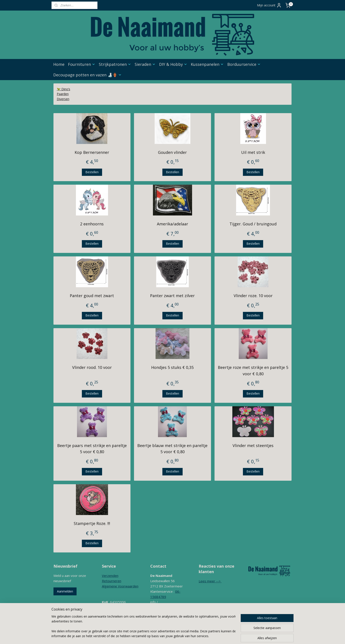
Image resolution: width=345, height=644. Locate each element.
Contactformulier (163, 618)
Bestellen (92, 172)
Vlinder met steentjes (253, 445)
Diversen (63, 99)
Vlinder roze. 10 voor (253, 296)
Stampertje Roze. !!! (92, 523)
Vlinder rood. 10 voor (92, 367)
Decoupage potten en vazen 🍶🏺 (87, 75)
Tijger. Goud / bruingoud (253, 224)
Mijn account (269, 5)
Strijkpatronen (115, 64)
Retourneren (112, 581)
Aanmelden (65, 591)
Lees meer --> (210, 581)
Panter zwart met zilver (172, 296)
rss (181, 636)
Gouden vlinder (172, 152)
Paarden (63, 94)
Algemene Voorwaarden (120, 586)
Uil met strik (253, 152)
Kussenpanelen (207, 64)
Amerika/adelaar (172, 224)
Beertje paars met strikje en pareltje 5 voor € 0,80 (92, 449)
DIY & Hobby (173, 64)
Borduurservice (244, 64)
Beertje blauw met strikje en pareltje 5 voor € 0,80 (172, 449)
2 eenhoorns (92, 224)
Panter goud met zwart (92, 296)
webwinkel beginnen (198, 636)
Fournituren (82, 64)
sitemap (172, 636)
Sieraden (145, 64)
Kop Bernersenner (92, 152)
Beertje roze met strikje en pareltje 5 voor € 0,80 (253, 371)
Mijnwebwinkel (236, 636)
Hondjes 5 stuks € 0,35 (172, 367)
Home (59, 64)
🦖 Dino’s (63, 89)
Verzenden (110, 576)
